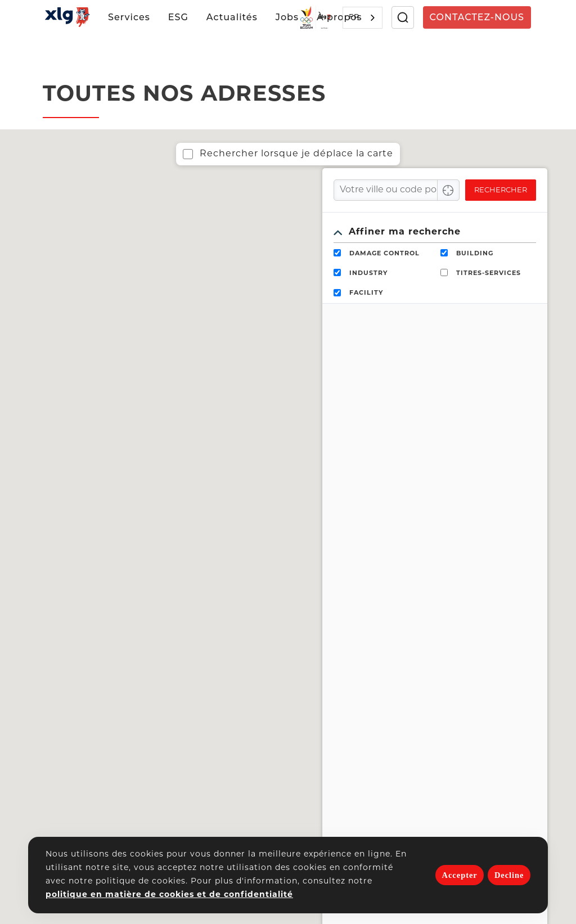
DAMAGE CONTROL (384, 254)
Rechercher (501, 190)
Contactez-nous (477, 17)
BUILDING (475, 254)
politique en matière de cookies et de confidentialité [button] (169, 895)
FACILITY (366, 293)
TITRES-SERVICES (489, 274)
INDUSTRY (368, 274)
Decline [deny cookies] (509, 875)
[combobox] (363, 18)
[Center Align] (448, 190)
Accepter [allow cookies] (460, 875)
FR (354, 17)
